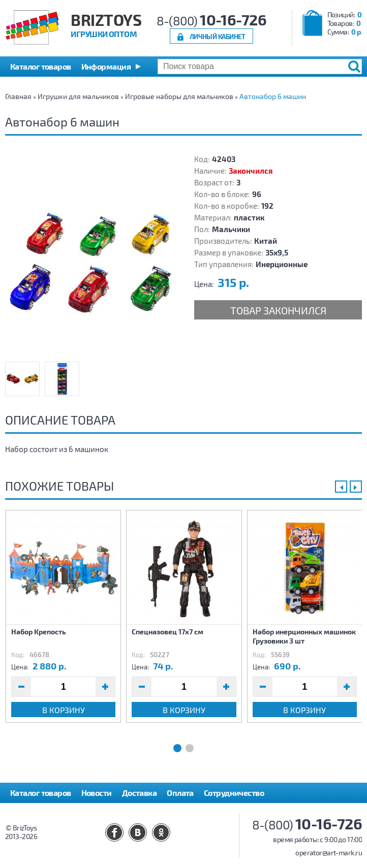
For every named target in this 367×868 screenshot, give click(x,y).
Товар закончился (278, 310)
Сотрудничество (234, 793)
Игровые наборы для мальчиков (179, 96)
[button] (111, 67)
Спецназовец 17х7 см (167, 632)
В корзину (64, 710)
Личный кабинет (218, 36)
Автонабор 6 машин (273, 96)
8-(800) (212, 21)
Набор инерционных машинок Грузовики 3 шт (304, 636)
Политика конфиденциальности (70, 813)
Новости (97, 793)
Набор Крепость (39, 632)
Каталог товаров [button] (41, 66)
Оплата (180, 793)
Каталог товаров (41, 793)
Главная (18, 96)
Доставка (140, 793)
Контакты (157, 813)
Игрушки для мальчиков (78, 96)
